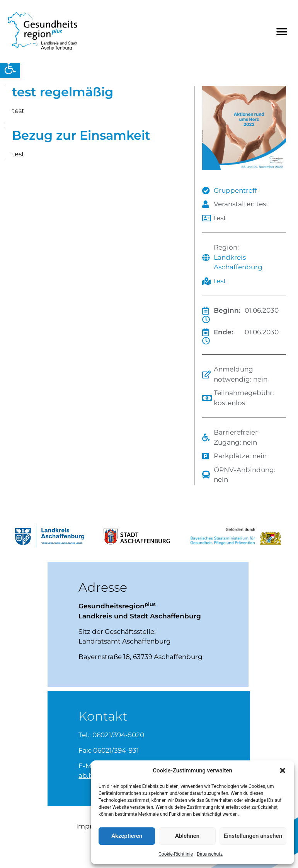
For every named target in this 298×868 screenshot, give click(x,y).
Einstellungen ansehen (253, 836)
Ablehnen (187, 836)
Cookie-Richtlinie (176, 854)
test (220, 281)
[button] (10, 68)
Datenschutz (210, 854)
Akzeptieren (127, 836)
